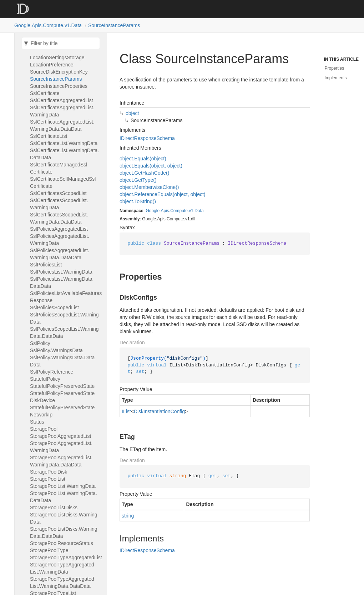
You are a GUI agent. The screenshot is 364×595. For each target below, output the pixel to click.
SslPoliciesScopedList (54, 307)
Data (199, 211)
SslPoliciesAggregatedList (59, 229)
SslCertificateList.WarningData (64, 143)
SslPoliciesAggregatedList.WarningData (60, 240)
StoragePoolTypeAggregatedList (66, 557)
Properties (335, 68)
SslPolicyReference (52, 372)
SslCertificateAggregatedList (62, 100)
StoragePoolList (48, 479)
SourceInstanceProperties (59, 86)
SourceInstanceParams (114, 25)
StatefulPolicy (45, 379)
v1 (191, 211)
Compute (179, 211)
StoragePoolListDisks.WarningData (64, 518)
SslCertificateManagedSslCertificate (59, 168)
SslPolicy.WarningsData (56, 350)
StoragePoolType (49, 550)
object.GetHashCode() (144, 173)
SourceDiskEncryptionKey (59, 72)
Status (37, 422)
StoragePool (44, 429)
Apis (165, 211)
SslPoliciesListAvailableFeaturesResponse (66, 297)
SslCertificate (45, 93)
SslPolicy (40, 343)
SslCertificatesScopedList (58, 193)
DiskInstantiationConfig (159, 411)
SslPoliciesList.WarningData (61, 272)
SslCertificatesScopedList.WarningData (59, 204)
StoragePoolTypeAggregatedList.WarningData (62, 568)
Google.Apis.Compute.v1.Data (48, 25)
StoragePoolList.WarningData (63, 486)
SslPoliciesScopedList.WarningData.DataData (64, 332)
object (132, 113)
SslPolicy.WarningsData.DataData (62, 361)
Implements (336, 78)
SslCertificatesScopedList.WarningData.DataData (59, 218)
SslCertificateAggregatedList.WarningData (62, 111)
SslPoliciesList (46, 265)
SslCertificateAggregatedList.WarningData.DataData (62, 125)
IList (126, 411)
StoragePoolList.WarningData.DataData (64, 497)
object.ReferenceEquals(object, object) (162, 194)
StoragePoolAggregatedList (60, 436)
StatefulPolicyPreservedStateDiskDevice (62, 397)
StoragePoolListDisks (54, 507)
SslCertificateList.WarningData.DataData (64, 154)
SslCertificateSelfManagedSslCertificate (63, 182)
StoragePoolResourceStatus (62, 543)
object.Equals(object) (143, 159)
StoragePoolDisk (49, 472)
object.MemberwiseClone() (149, 187)
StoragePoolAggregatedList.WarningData (61, 447)
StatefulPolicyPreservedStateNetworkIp (62, 411)
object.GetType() (138, 180)
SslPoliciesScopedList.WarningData (64, 318)
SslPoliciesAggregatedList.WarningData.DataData (60, 254)
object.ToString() (138, 201)
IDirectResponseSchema (147, 138)
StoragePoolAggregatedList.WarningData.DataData (61, 461)
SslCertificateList (49, 136)
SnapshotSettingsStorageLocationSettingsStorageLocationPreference (58, 57)
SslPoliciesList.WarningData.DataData (62, 282)
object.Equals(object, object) (151, 166)
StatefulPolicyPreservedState (62, 386)
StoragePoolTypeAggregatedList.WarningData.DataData (62, 582)
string (128, 516)
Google (153, 211)
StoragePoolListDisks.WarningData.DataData (64, 532)
